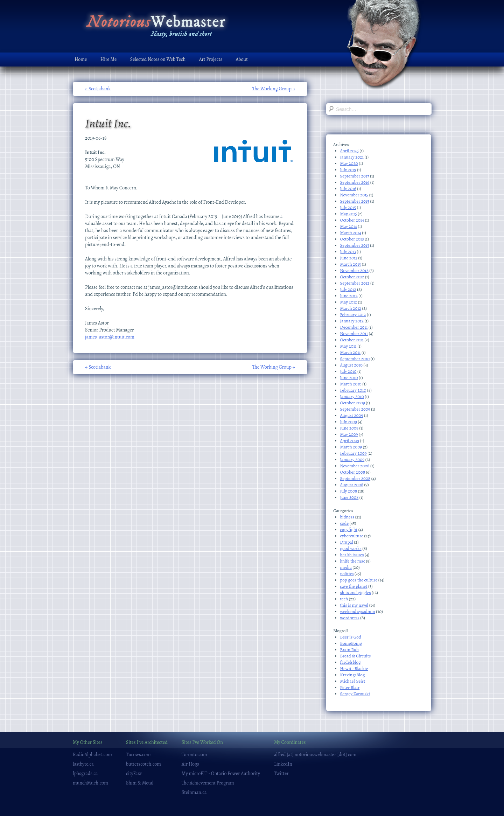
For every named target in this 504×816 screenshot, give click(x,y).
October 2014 (352, 220)
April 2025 (349, 151)
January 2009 (352, 459)
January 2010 (352, 396)
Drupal (347, 542)
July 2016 (348, 189)
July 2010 (348, 371)
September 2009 (355, 409)
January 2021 (352, 157)
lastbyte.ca (83, 764)
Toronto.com (194, 755)
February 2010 (353, 390)
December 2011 (354, 327)
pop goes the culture (359, 580)
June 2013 (349, 258)
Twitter (281, 773)
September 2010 (355, 359)
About (242, 59)
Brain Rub (349, 650)
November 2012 (354, 270)
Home (81, 59)
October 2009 (353, 403)
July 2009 (349, 422)
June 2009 (349, 428)
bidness (347, 517)
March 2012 (351, 308)
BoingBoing (351, 643)
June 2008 (349, 497)
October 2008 (353, 472)
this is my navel (354, 605)
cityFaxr (134, 773)
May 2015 (349, 214)
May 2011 (348, 346)
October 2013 (352, 239)
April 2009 (350, 441)
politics (347, 574)
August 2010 (351, 365)
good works (351, 548)
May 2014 (349, 226)
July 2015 (348, 207)
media (346, 567)
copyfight (349, 529)
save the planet (354, 586)
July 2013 (348, 252)
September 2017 (355, 176)
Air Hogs (190, 764)
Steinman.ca (194, 792)
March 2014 (351, 233)
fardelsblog (351, 662)
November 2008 (355, 466)
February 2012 (353, 315)
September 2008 (355, 478)
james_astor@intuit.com (110, 337)
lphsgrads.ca (85, 773)
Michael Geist (353, 681)
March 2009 (351, 447)
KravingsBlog (353, 675)
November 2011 (354, 333)
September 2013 (355, 245)
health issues (352, 555)
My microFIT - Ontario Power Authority (221, 773)
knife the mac (353, 561)
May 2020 (349, 163)
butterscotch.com (143, 764)
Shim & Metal (140, 783)
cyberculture (352, 536)
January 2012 (352, 321)
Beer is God (351, 637)
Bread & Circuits (356, 656)
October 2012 (352, 277)
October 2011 (352, 340)
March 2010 (351, 384)
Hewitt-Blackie (354, 668)
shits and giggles (356, 592)
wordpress (350, 618)
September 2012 (355, 283)
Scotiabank (98, 89)
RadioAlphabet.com (92, 755)
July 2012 (348, 289)
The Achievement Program (208, 783)
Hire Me (108, 59)
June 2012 (349, 296)
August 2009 (352, 415)
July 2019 (348, 170)
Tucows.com (138, 755)
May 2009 (349, 434)
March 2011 (351, 352)
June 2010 (349, 378)
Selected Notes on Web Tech (158, 59)
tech (344, 599)
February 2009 (353, 453)
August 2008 (352, 485)
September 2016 (355, 182)
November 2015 (354, 195)
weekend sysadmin (358, 611)
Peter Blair (350, 687)
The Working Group (274, 89)
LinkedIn (283, 764)
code (345, 523)
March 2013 (351, 264)
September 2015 (355, 201)
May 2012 (349, 302)
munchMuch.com (90, 783)
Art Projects (211, 59)
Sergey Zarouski (355, 694)
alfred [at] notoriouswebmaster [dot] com (315, 755)
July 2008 (349, 491)
